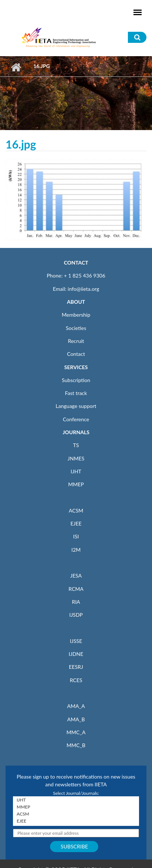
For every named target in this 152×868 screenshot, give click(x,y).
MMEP (76, 484)
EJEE (76, 523)
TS (76, 445)
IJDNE (76, 654)
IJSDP (76, 615)
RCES (76, 680)
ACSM (76, 510)
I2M (76, 550)
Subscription (76, 380)
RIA (76, 602)
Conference (76, 419)
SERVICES (76, 367)
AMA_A (76, 706)
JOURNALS (76, 432)
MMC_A (76, 732)
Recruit (76, 341)
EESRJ (76, 667)
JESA (76, 576)
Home (16, 67)
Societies (76, 328)
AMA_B (76, 719)
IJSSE (76, 641)
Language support (76, 406)
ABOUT (76, 302)
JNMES (76, 458)
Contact (76, 354)
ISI (76, 536)
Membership (76, 315)
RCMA (76, 589)
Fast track (76, 393)
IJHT (76, 471)
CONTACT (76, 263)
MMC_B (76, 745)
